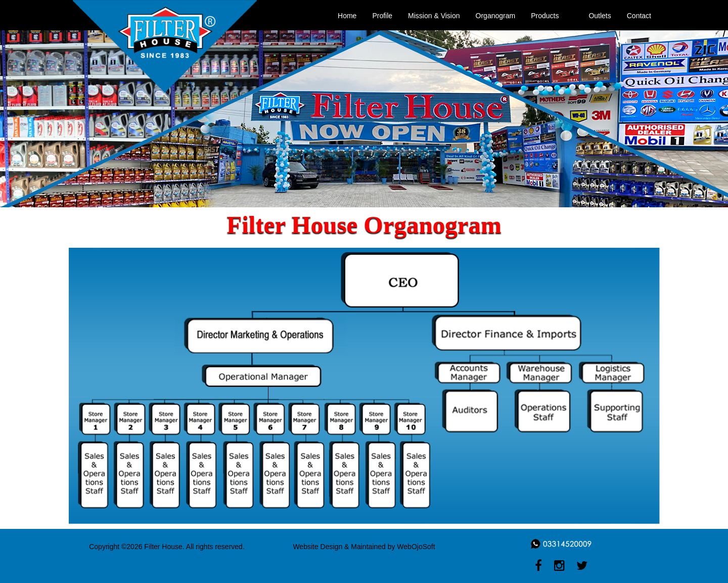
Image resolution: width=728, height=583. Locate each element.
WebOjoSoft (416, 547)
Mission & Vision (434, 16)
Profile (382, 16)
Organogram (496, 16)
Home (347, 16)
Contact (639, 16)
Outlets (600, 16)
